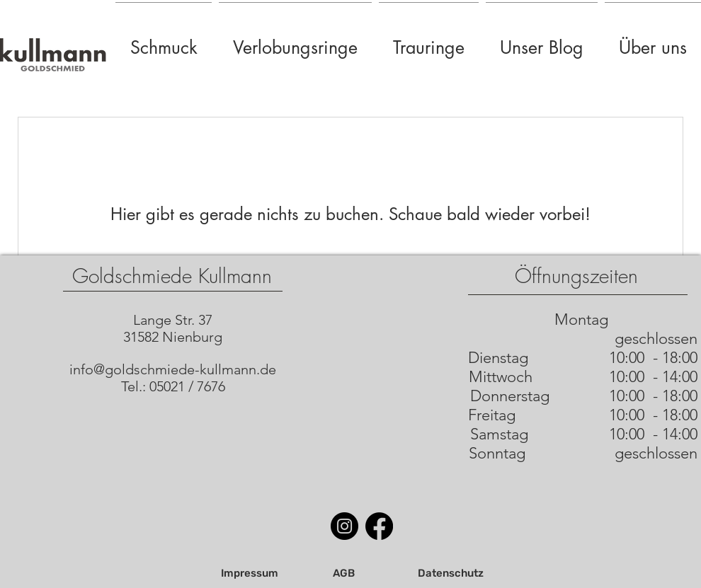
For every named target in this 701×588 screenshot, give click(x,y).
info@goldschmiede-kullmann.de (173, 369)
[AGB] (343, 574)
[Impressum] (249, 574)
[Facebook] (379, 526)
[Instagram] (344, 526)
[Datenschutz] (450, 574)
